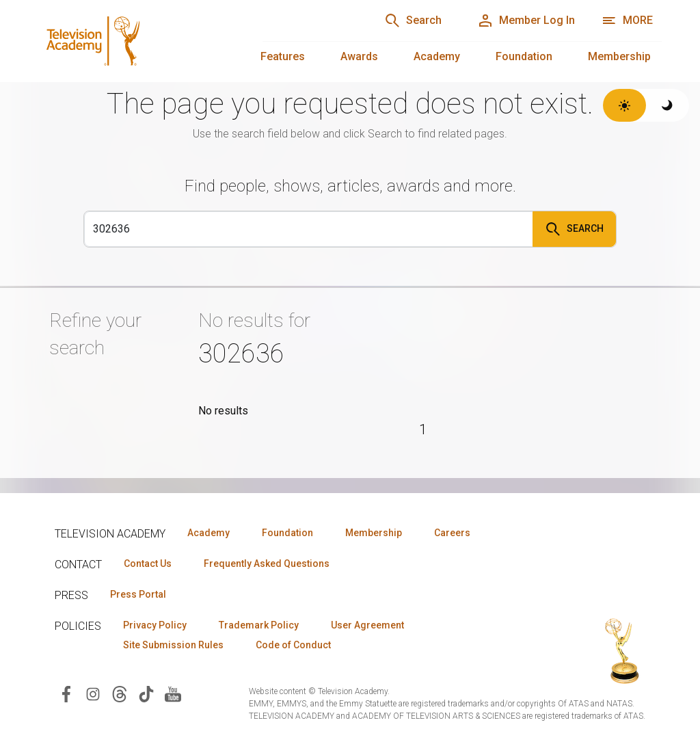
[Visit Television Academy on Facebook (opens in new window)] (66, 693)
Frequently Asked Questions (267, 564)
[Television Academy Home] (137, 41)
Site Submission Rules (173, 645)
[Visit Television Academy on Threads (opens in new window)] (120, 693)
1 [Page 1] (423, 429)
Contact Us (148, 564)
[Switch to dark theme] (668, 105)
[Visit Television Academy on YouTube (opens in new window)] (173, 693)
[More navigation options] (627, 21)
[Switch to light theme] (624, 105)
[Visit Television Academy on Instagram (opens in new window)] (93, 693)
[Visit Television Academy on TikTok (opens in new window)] (146, 693)
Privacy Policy (155, 625)
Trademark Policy (259, 625)
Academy (437, 56)
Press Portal (138, 594)
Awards (359, 56)
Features (283, 56)
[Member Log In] (526, 21)
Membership (619, 56)
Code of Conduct (293, 645)
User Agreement (367, 625)
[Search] (413, 21)
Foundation (524, 56)
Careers (452, 533)
